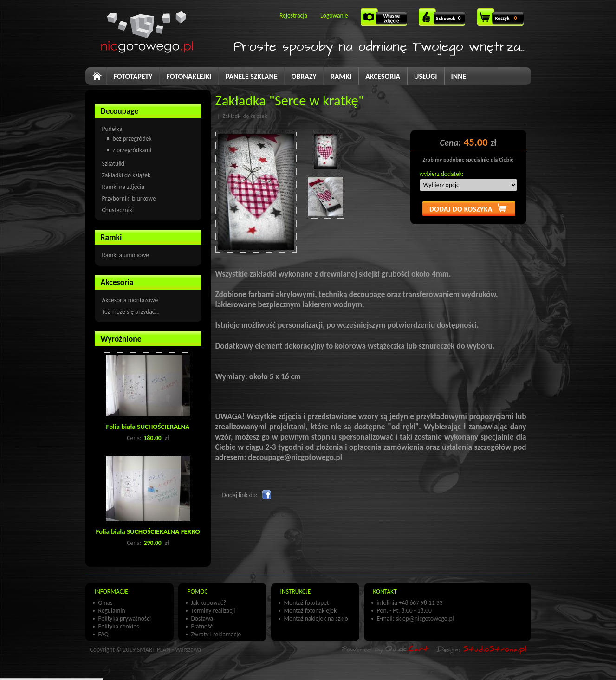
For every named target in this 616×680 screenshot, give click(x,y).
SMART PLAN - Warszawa (169, 650)
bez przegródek (132, 139)
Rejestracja (293, 16)
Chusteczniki (118, 210)
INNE (459, 76)
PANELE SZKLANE (252, 76)
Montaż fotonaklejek (311, 611)
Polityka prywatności (125, 618)
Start (101, 80)
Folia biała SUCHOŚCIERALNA (148, 427)
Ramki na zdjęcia (123, 187)
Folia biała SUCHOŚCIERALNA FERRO (148, 531)
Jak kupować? (209, 603)
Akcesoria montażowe (130, 300)
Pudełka (112, 129)
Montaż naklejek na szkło (316, 618)
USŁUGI (426, 76)
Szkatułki (113, 164)
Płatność (202, 626)
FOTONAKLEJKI (189, 76)
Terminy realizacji (213, 611)
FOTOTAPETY (133, 76)
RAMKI (341, 76)
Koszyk (502, 22)
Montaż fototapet (307, 603)
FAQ (104, 634)
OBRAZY (304, 76)
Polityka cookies (119, 626)
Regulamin (112, 611)
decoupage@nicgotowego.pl (295, 457)
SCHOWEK (442, 20)
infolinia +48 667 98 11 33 (410, 603)
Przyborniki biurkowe (129, 198)
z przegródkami (132, 150)
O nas (106, 603)
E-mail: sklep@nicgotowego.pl (415, 618)
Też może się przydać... (131, 312)
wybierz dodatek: (442, 174)
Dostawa (202, 618)
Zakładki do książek (126, 175)
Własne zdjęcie (385, 20)
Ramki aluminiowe (126, 255)
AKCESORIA (383, 76)
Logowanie (334, 16)
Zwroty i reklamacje (216, 634)
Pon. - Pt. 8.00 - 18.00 (404, 611)
